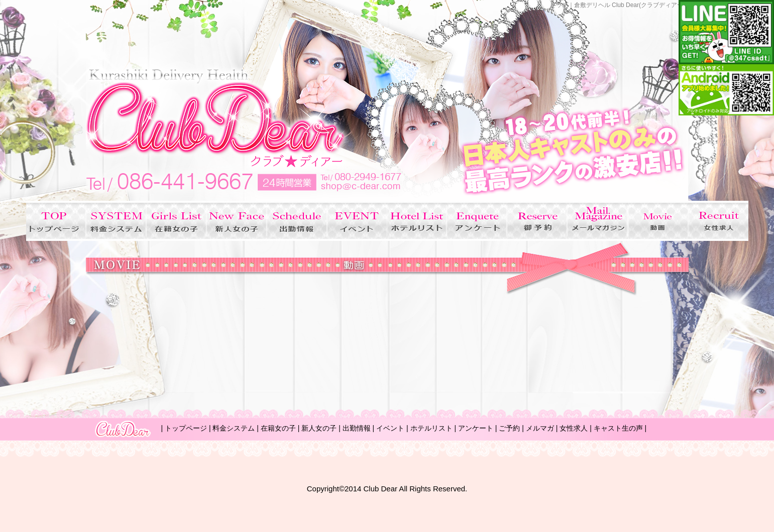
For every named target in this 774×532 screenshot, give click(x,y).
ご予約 (509, 428)
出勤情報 (357, 428)
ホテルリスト (431, 428)
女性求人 (574, 428)
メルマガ (540, 428)
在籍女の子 (278, 428)
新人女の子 (319, 428)
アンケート (476, 428)
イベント (390, 428)
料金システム (234, 428)
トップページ (186, 428)
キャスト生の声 (618, 428)
